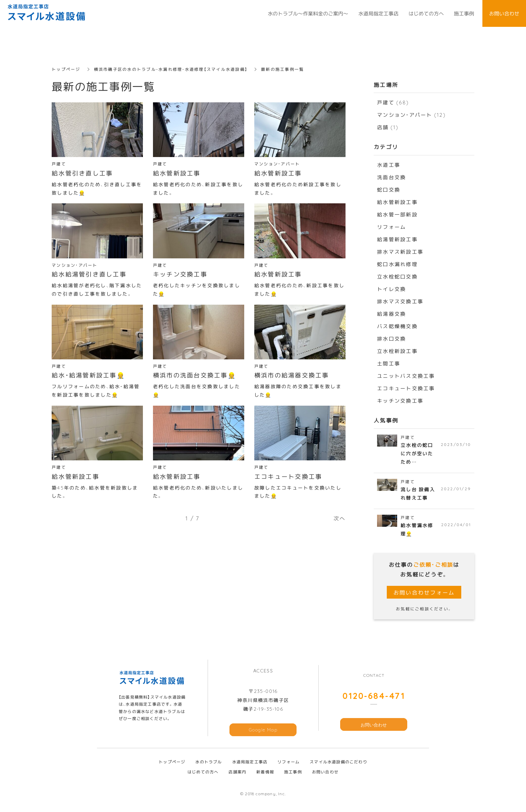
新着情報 (265, 773)
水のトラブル (208, 763)
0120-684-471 (374, 696)
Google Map (263, 731)
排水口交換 (391, 339)
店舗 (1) (388, 127)
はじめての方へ (203, 773)
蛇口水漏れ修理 (397, 264)
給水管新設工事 (397, 202)
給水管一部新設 (397, 214)
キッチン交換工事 (400, 401)
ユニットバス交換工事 (406, 376)
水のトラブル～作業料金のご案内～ (308, 13)
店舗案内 (237, 773)
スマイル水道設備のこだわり (338, 763)
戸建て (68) (393, 102)
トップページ (66, 69)
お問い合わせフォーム (424, 593)
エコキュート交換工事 (406, 388)
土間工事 (389, 363)
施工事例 (293, 773)
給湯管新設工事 (397, 239)
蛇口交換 (389, 190)
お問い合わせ (374, 726)
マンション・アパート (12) (411, 115)
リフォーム (391, 227)
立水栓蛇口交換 (397, 276)
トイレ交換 (391, 289)
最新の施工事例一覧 (283, 69)
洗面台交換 (391, 177)
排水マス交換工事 (400, 301)
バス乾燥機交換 (397, 326)
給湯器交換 (391, 314)
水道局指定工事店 (250, 763)
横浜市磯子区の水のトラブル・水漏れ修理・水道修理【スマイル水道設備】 (171, 69)
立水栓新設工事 (397, 351)
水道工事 (389, 165)
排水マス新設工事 (400, 252)
